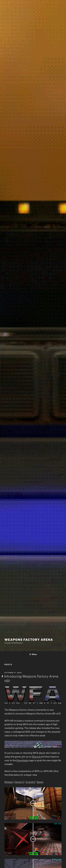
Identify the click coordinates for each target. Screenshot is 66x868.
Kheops (9, 782)
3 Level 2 (30, 782)
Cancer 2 (19, 782)
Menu (33, 654)
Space (40, 782)
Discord (36, 757)
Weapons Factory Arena (29, 640)
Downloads (22, 760)
